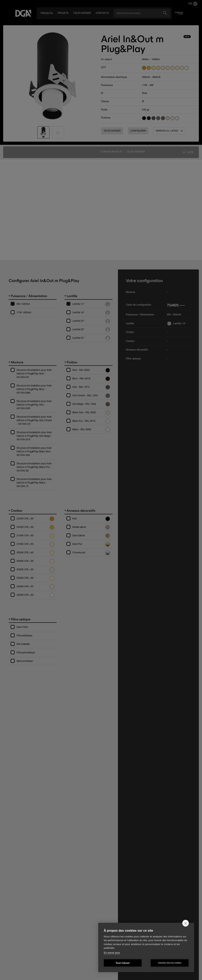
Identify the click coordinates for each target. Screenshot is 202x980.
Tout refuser (123, 963)
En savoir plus (112, 953)
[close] (186, 923)
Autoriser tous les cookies (170, 963)
